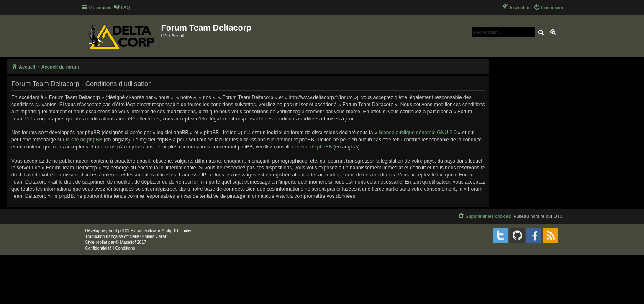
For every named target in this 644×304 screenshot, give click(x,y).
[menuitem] (122, 8)
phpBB (120, 231)
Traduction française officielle (112, 236)
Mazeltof (128, 242)
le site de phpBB (84, 140)
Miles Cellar (155, 236)
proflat (102, 242)
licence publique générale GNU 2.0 (418, 133)
